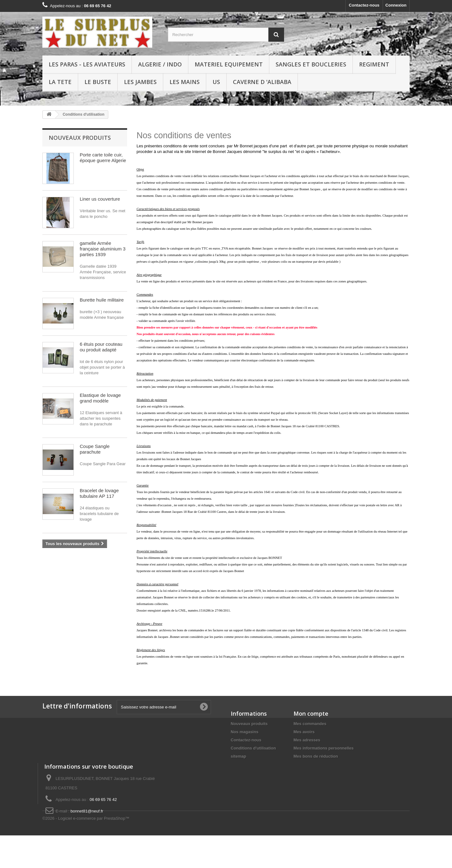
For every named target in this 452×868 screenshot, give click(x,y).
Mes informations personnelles (323, 748)
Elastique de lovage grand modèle (100, 398)
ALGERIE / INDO (160, 64)
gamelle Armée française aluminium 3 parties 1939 (103, 249)
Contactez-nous (364, 5)
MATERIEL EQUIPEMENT (229, 64)
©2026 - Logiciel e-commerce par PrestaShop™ (86, 851)
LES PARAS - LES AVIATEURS (87, 64)
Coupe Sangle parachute (95, 449)
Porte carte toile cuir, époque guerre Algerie (103, 158)
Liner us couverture (100, 199)
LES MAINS (185, 82)
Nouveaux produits (80, 138)
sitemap (238, 756)
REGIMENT (374, 64)
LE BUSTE (98, 82)
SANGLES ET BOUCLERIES (311, 64)
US (216, 82)
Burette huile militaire (102, 300)
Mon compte (311, 713)
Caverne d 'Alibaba (262, 82)
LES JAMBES (140, 82)
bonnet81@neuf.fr (87, 827)
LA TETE (60, 82)
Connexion (396, 5)
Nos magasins (245, 732)
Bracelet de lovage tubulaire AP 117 (99, 493)
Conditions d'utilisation (253, 748)
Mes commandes (310, 724)
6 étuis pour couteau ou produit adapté (101, 347)
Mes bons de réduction (316, 756)
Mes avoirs (304, 732)
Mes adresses (307, 740)
